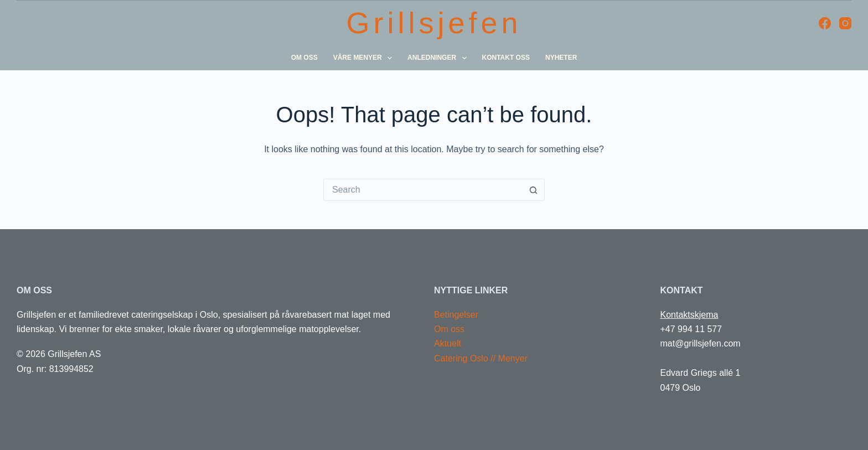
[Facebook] (825, 23)
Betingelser (456, 315)
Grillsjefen (434, 23)
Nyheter (561, 58)
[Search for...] (423, 190)
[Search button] (534, 190)
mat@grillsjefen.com (701, 343)
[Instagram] (845, 23)
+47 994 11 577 (691, 329)
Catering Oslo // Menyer (481, 358)
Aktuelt (448, 343)
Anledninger (439, 58)
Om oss (304, 58)
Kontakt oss (506, 58)
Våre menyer (365, 58)
